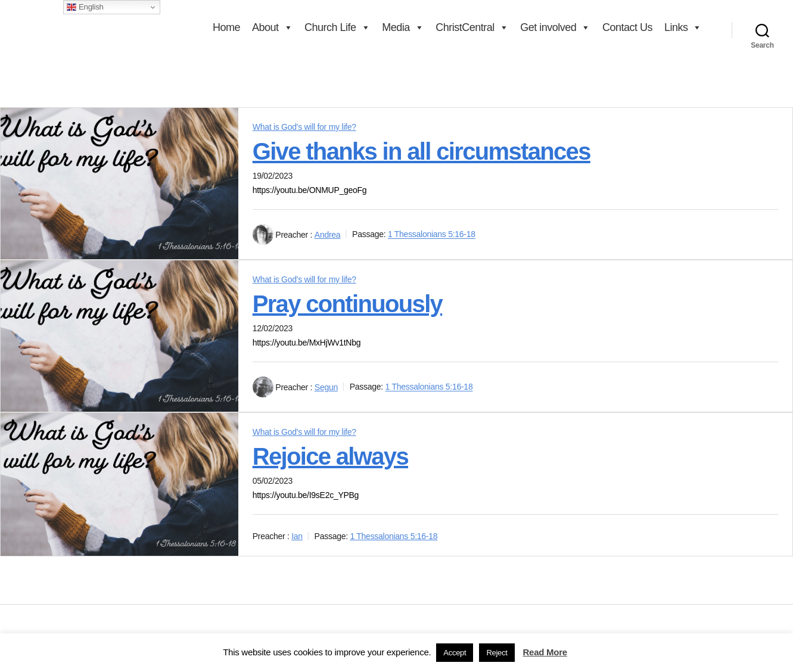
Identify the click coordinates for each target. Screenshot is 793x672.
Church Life (337, 27)
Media (403, 27)
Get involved (555, 27)
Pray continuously (347, 304)
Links (683, 27)
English (85, 7)
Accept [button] (455, 653)
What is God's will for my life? (304, 127)
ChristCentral (472, 27)
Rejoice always (330, 456)
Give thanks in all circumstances (422, 151)
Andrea (328, 235)
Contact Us (627, 27)
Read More (545, 652)
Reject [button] (497, 653)
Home (226, 27)
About (272, 27)
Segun (326, 387)
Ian (297, 536)
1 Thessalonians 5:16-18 (432, 235)
